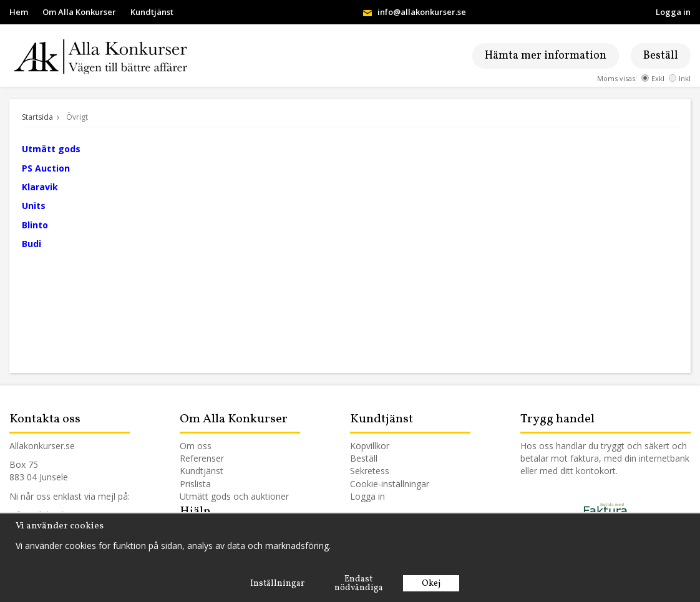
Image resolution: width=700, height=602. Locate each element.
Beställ (661, 56)
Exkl (653, 78)
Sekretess (370, 471)
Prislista (195, 484)
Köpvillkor (370, 446)
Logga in (673, 12)
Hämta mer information (546, 56)
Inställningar (277, 584)
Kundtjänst (152, 12)
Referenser (202, 458)
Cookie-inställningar (390, 484)
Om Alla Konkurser (79, 12)
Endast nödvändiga (359, 584)
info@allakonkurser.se (422, 12)
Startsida (37, 117)
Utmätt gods (205, 496)
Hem (19, 12)
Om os (193, 446)
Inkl (680, 78)
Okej (431, 584)
